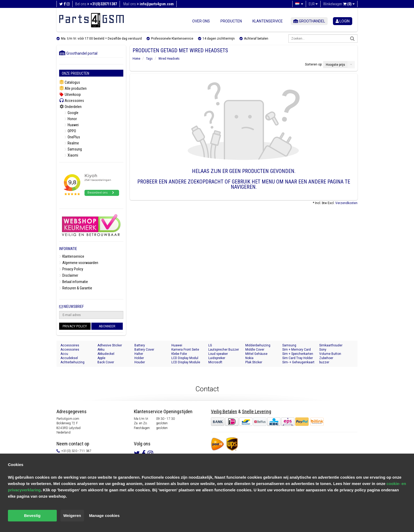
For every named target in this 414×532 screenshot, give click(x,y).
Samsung (73, 149)
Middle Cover (255, 350)
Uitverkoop (70, 95)
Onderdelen (70, 107)
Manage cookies (104, 515)
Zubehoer (326, 358)
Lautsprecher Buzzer (224, 350)
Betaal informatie (74, 282)
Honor (71, 119)
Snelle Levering (257, 411)
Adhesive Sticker (110, 345)
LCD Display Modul (185, 358)
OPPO (70, 131)
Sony (323, 350)
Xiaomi (71, 155)
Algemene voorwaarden (79, 263)
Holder (139, 358)
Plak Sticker (254, 362)
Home (136, 59)
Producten (231, 21)
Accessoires (72, 100)
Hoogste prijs (335, 65)
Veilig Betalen (224, 411)
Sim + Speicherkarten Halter (298, 354)
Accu (64, 354)
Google (71, 113)
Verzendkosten (346, 203)
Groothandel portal (78, 53)
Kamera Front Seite (185, 350)
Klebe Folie (179, 354)
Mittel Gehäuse (256, 354)
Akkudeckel (106, 354)
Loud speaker (218, 354)
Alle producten (73, 88)
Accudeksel (69, 358)
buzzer (324, 362)
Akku (101, 350)
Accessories (70, 350)
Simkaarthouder (331, 345)
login (343, 21)
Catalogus (70, 82)
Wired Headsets (169, 59)
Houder (140, 362)
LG (210, 345)
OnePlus (72, 137)
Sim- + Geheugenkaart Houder (298, 362)
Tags (149, 59)
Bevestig (32, 515)
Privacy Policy (71, 269)
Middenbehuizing (258, 345)
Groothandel (309, 21)
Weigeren (72, 515)
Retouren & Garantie (76, 288)
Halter (139, 354)
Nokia (249, 358)
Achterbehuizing (72, 362)
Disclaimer (69, 275)
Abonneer (107, 326)
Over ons (201, 21)
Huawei (72, 125)
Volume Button (330, 354)
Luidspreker (217, 358)
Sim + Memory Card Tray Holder (297, 350)
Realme (72, 143)
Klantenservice (268, 21)
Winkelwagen (339, 4)
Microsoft (215, 362)
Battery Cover (144, 350)
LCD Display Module (186, 362)
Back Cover (106, 362)
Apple (101, 358)
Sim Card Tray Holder (298, 358)
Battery (140, 345)
